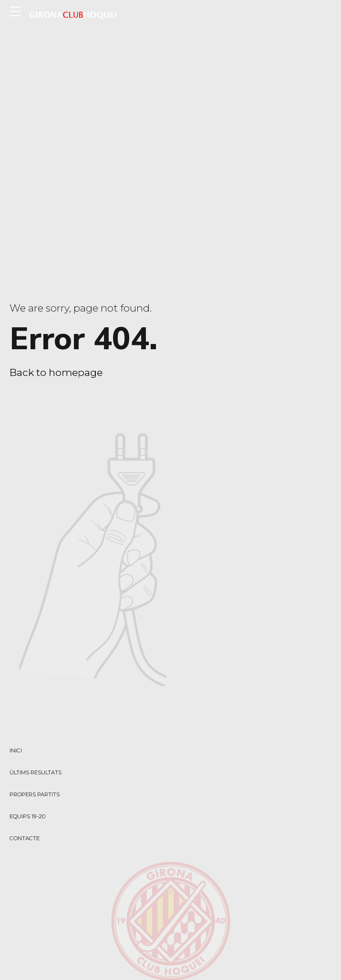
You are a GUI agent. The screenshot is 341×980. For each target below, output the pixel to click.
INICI (16, 751)
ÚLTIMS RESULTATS (36, 772)
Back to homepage (56, 372)
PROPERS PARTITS (35, 794)
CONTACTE (25, 838)
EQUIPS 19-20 (27, 816)
